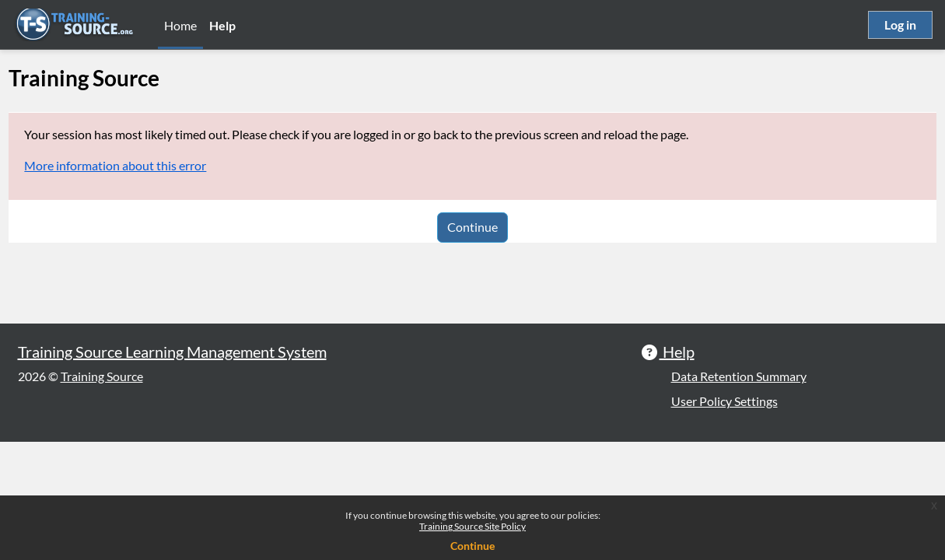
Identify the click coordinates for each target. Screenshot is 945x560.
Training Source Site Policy (472, 526)
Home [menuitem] (180, 25)
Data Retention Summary (739, 494)
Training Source (102, 494)
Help (677, 470)
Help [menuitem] (222, 25)
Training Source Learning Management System (172, 470)
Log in (900, 24)
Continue (472, 227)
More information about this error (150, 165)
